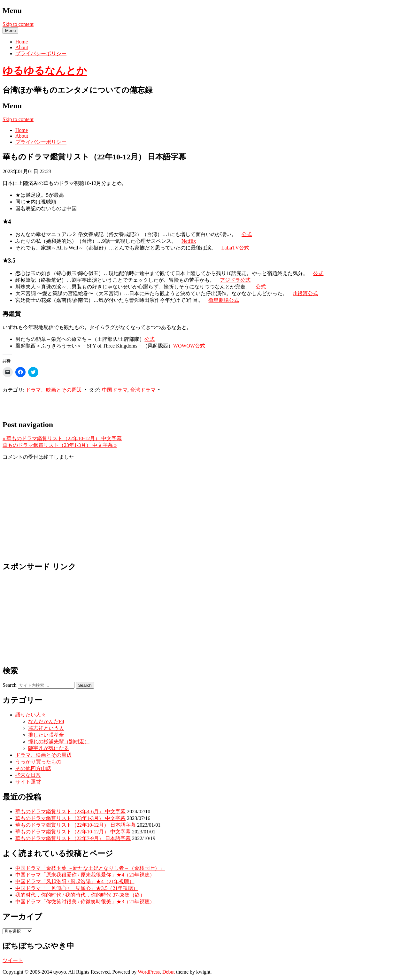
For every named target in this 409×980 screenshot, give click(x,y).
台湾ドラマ (143, 390)
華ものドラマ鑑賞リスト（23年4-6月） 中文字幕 (70, 812)
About (22, 47)
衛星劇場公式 (224, 300)
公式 (247, 234)
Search (10, 685)
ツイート (13, 960)
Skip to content (18, 24)
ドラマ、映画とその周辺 (54, 390)
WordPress (149, 972)
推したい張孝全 (46, 735)
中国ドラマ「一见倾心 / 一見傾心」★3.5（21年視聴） (77, 888)
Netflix (189, 241)
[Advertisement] (77, 403)
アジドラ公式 (235, 280)
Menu (10, 31)
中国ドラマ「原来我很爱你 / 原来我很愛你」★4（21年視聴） (85, 875)
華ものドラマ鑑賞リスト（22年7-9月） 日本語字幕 (73, 838)
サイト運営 (28, 782)
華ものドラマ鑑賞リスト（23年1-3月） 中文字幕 (60, 445)
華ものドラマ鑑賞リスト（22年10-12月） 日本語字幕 (76, 825)
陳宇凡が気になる (49, 748)
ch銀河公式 (305, 293)
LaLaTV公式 (235, 248)
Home (22, 42)
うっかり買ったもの (38, 762)
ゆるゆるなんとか (45, 71)
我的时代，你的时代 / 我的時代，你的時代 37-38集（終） (80, 895)
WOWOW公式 (189, 346)
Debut (169, 972)
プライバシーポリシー (41, 54)
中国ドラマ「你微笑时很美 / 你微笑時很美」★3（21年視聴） (85, 902)
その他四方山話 (33, 768)
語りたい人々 (31, 715)
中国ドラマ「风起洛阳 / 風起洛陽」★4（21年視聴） (75, 881)
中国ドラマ (115, 390)
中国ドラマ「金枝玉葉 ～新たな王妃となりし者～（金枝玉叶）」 (90, 868)
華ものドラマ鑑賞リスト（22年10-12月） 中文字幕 (62, 438)
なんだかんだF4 (46, 721)
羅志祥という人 (46, 728)
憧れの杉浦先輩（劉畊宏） (59, 742)
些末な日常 (28, 775)
